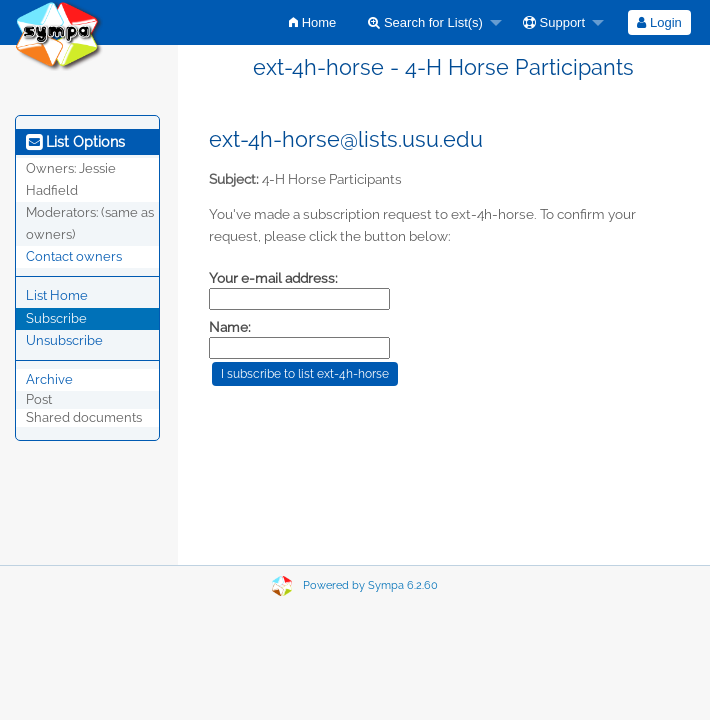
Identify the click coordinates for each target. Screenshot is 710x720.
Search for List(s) (425, 22)
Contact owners (74, 256)
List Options (75, 142)
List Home (57, 295)
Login (659, 22)
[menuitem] (312, 22)
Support (554, 22)
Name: (230, 327)
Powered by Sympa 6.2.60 (370, 585)
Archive (49, 379)
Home (312, 22)
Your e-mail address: (273, 278)
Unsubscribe (64, 340)
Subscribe (56, 318)
